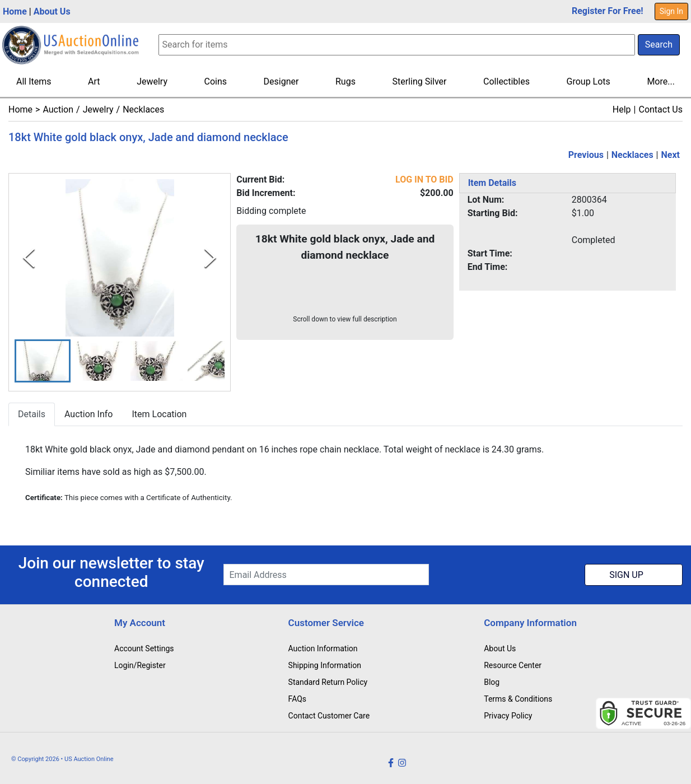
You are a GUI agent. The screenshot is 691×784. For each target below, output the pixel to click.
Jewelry (152, 81)
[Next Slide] (210, 258)
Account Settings (144, 648)
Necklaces (143, 109)
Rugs (345, 81)
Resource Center (513, 665)
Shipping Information (325, 665)
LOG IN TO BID (424, 179)
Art (94, 81)
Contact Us (660, 109)
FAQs (298, 699)
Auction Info (88, 414)
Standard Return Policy (328, 682)
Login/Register (140, 665)
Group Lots (589, 81)
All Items (34, 81)
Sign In (671, 11)
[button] (43, 361)
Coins (216, 81)
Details (32, 414)
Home (15, 11)
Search (659, 45)
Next (671, 155)
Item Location (159, 414)
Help (622, 109)
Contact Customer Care (329, 716)
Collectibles (506, 81)
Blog (492, 682)
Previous (586, 155)
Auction (58, 109)
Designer (281, 81)
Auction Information (323, 648)
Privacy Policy (508, 716)
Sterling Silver (419, 81)
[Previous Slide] (29, 258)
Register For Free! (608, 11)
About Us (52, 11)
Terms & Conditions (518, 699)
